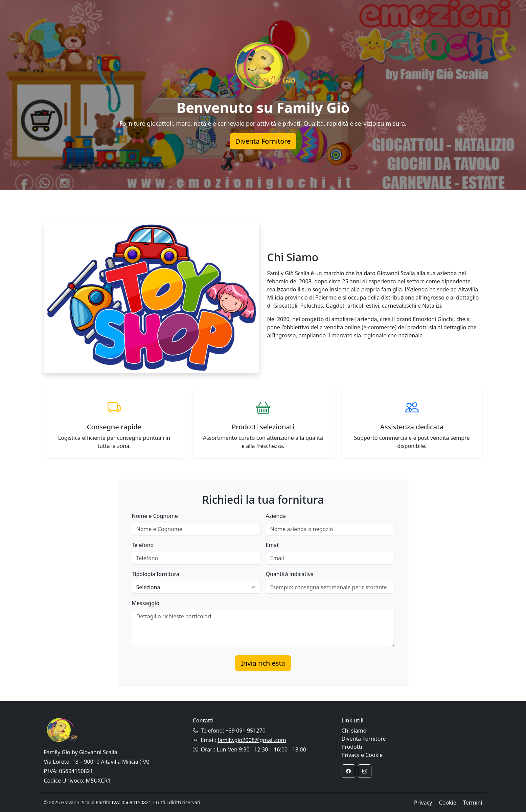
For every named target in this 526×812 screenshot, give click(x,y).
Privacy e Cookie (362, 755)
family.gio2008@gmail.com (252, 740)
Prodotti (352, 747)
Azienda (276, 516)
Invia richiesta (263, 663)
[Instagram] (365, 771)
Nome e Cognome (155, 516)
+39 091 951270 (246, 731)
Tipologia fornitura (156, 574)
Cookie (448, 803)
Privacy (423, 803)
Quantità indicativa (290, 574)
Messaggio (146, 603)
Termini (473, 803)
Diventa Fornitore (263, 141)
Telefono (143, 545)
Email (273, 545)
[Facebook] (348, 771)
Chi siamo (354, 731)
